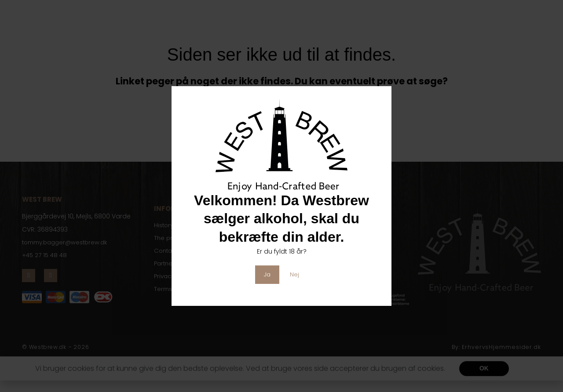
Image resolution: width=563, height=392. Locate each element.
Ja (267, 274)
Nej (295, 274)
